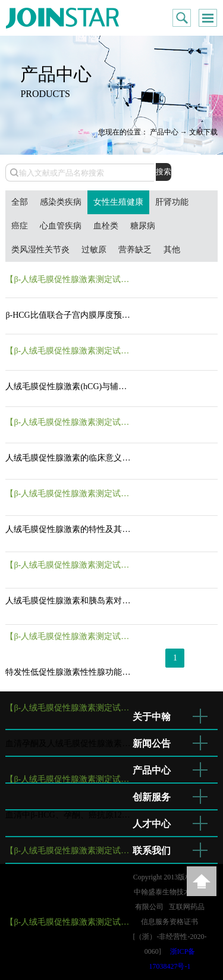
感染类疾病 (61, 202)
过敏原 (94, 250)
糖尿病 (143, 226)
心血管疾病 (61, 226)
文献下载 (203, 132)
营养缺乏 (135, 250)
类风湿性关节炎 (40, 250)
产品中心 (164, 132)
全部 (20, 202)
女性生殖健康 (118, 202)
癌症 (20, 226)
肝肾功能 (172, 202)
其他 (172, 250)
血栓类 (106, 226)
